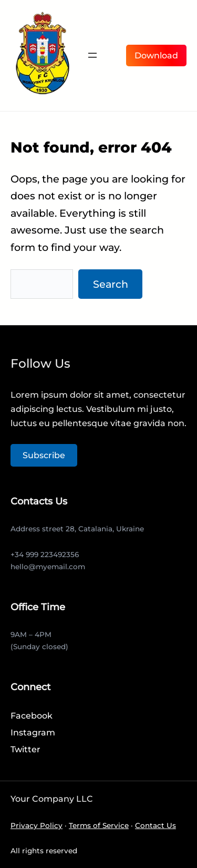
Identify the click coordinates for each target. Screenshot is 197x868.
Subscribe (44, 455)
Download (156, 55)
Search (111, 284)
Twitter (25, 749)
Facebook (32, 716)
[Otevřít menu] (92, 55)
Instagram (33, 733)
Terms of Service (99, 825)
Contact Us (155, 825)
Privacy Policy (37, 825)
